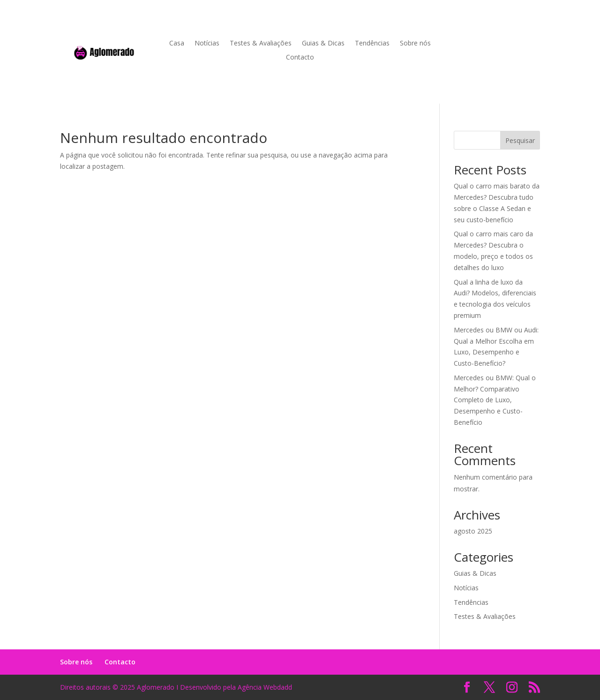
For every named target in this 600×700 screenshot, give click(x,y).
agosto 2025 (473, 531)
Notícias (207, 44)
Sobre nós (415, 44)
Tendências (372, 44)
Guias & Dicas (323, 44)
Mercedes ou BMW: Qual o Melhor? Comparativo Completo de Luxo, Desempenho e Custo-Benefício (495, 400)
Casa (177, 44)
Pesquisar (520, 140)
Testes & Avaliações (261, 44)
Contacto (300, 58)
